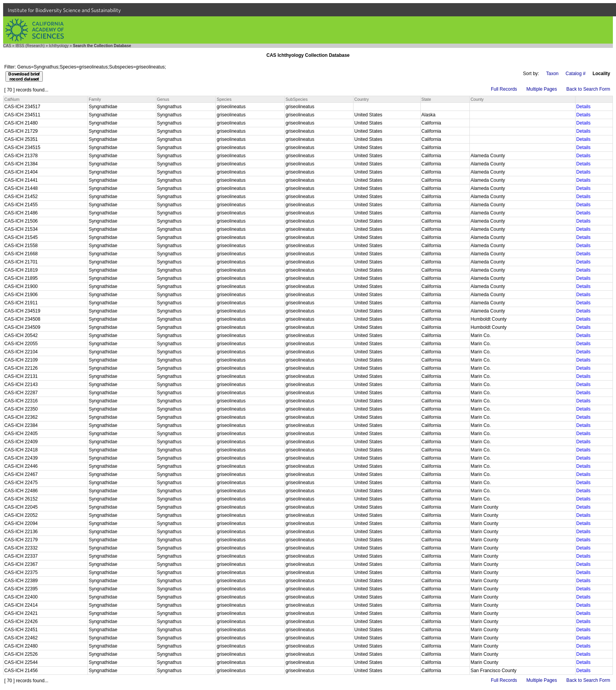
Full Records (504, 89)
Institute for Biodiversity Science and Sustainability (64, 10)
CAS (7, 46)
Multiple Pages (542, 89)
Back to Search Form (588, 89)
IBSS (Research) (30, 46)
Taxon (552, 74)
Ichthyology (59, 46)
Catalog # (575, 74)
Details (584, 107)
